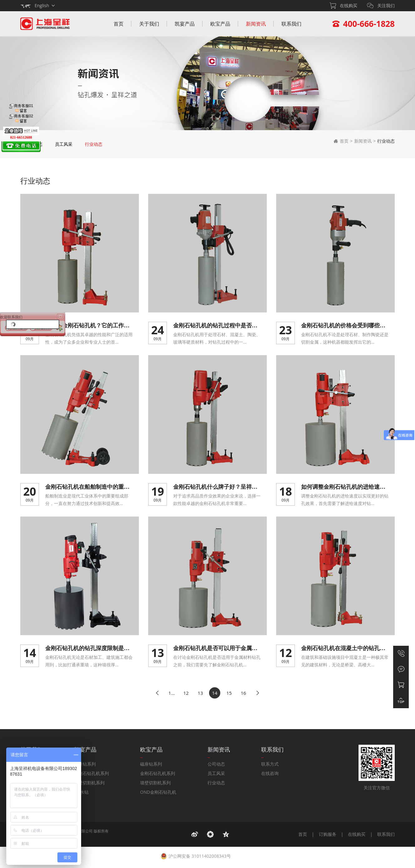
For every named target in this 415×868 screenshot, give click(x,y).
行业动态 (94, 144)
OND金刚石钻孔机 (158, 792)
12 (186, 693)
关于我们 (149, 24)
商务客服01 (21, 108)
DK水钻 (81, 792)
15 (229, 693)
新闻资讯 (256, 24)
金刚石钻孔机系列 (91, 773)
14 (215, 693)
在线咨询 (270, 773)
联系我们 (291, 24)
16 (243, 693)
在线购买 (357, 834)
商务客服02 (21, 119)
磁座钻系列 (85, 764)
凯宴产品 (185, 24)
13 (200, 693)
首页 (119, 24)
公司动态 (216, 764)
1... (172, 693)
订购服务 (328, 834)
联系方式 (270, 764)
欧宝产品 (220, 24)
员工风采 (64, 144)
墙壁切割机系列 (89, 783)
